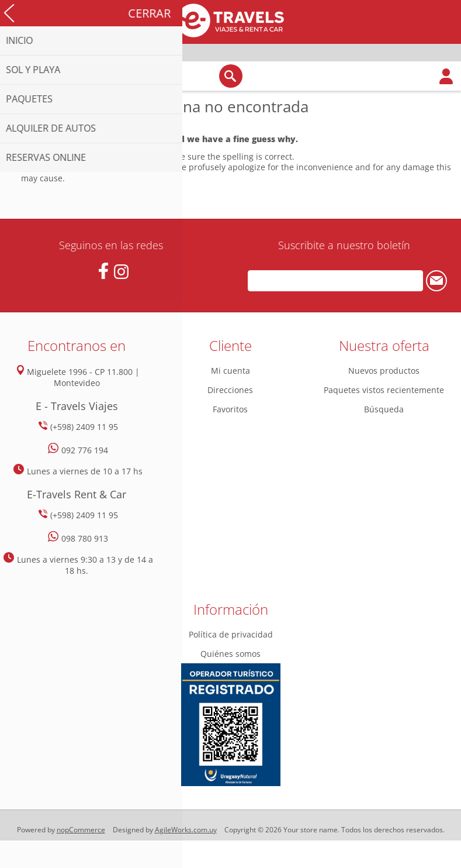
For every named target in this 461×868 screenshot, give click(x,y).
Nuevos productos (384, 371)
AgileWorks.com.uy (186, 830)
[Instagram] (121, 272)
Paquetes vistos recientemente (384, 390)
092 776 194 (85, 450)
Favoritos (230, 409)
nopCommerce (81, 830)
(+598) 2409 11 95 (84, 427)
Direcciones (230, 390)
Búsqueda (384, 409)
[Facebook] (103, 271)
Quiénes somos (230, 654)
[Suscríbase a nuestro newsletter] (335, 281)
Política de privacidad (231, 634)
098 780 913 (85, 538)
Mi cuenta (230, 371)
